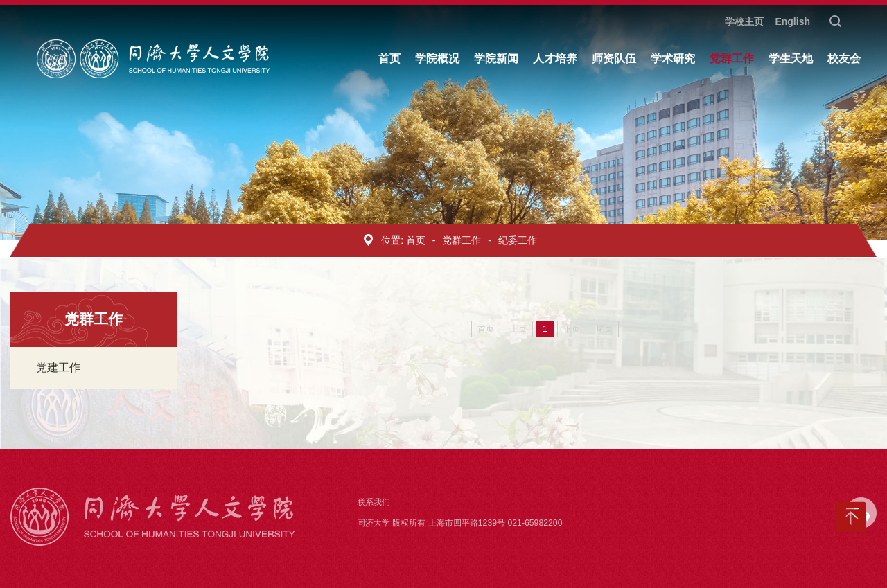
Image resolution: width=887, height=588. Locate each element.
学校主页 (744, 21)
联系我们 (374, 502)
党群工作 (462, 240)
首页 (416, 240)
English (792, 21)
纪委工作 (518, 240)
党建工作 (58, 367)
